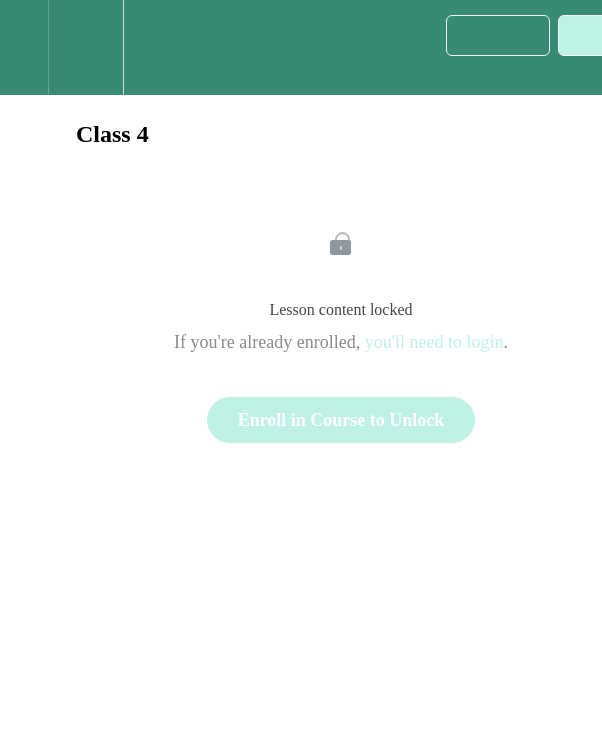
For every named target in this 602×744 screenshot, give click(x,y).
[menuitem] (85, 47)
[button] (24, 47)
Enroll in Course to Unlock (341, 420)
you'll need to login (434, 342)
